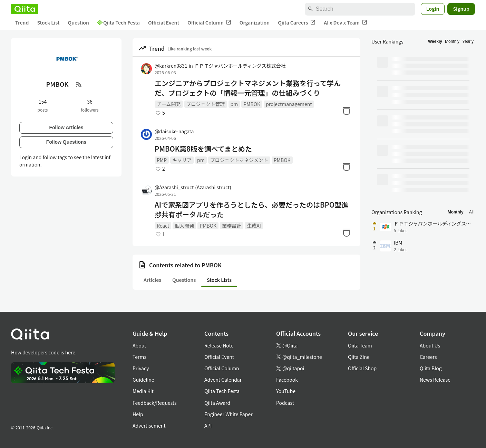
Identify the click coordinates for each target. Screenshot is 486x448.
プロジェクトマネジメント (239, 160)
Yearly (468, 41)
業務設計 (232, 226)
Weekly (435, 41)
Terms (139, 357)
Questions (184, 280)
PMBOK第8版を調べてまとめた (203, 149)
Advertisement (149, 426)
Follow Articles (66, 127)
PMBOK (252, 104)
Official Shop (362, 368)
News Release (435, 380)
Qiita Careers (297, 23)
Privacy (141, 368)
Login (433, 9)
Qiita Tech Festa (119, 22)
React (163, 226)
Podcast (285, 403)
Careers (428, 357)
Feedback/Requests (155, 403)
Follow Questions (66, 142)
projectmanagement (289, 104)
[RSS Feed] (79, 84)
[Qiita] (25, 9)
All (471, 212)
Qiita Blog (431, 368)
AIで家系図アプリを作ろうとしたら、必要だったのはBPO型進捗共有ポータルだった (251, 210)
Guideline (143, 380)
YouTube (286, 391)
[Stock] (347, 111)
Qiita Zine (359, 357)
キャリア (182, 160)
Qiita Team (360, 345)
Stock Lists (219, 280)
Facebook (287, 380)
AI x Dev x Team (346, 23)
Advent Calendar (223, 380)
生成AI (254, 226)
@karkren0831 (171, 66)
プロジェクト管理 (206, 104)
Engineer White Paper (229, 414)
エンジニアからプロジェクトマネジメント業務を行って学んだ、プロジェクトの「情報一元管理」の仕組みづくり (248, 88)
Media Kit (143, 391)
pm (234, 104)
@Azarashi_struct (193, 187)
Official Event (164, 22)
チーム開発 (169, 104)
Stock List (48, 22)
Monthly (452, 41)
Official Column (209, 23)
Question (79, 22)
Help (138, 414)
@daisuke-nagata (174, 131)
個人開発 (184, 226)
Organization (255, 22)
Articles (152, 280)
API (208, 426)
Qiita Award (217, 403)
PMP (162, 160)
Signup (461, 9)
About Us (430, 345)
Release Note (219, 345)
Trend (22, 22)
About (139, 345)
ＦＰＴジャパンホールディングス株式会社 (240, 66)
